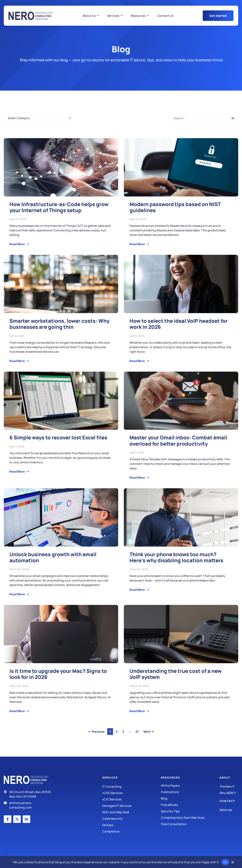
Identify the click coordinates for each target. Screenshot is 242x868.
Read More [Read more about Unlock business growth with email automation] (17, 594)
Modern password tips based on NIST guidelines (175, 207)
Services (110, 778)
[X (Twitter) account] (17, 819)
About (225, 778)
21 (138, 731)
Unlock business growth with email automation (53, 557)
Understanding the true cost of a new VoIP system (176, 674)
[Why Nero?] (229, 793)
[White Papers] (190, 786)
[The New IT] (229, 786)
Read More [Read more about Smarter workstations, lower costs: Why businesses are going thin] (17, 361)
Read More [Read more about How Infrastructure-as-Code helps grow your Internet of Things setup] (17, 244)
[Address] (29, 794)
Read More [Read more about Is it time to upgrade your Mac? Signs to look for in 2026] (17, 711)
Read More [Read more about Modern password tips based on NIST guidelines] (137, 244)
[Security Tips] (190, 811)
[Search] (233, 118)
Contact (227, 801)
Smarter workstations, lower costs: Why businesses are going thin (59, 324)
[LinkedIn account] (26, 819)
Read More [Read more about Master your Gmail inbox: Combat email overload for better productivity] (137, 478)
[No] (232, 863)
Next (149, 732)
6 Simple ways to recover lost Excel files (58, 437)
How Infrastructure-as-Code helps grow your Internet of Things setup (59, 207)
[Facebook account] (8, 819)
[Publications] (190, 792)
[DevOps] (132, 825)
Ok (225, 862)
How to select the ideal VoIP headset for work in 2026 (179, 324)
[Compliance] (132, 831)
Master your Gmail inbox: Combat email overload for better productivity (178, 440)
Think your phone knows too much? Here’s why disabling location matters (176, 557)
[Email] (29, 805)
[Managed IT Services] (132, 806)
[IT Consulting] (132, 786)
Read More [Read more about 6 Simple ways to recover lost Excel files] (17, 471)
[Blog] (190, 798)
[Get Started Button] (218, 16)
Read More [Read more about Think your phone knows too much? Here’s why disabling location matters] (137, 590)
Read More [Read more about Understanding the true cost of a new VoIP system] (137, 711)
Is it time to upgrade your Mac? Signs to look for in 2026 (58, 674)
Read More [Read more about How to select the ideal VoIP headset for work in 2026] (137, 361)
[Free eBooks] (190, 805)
